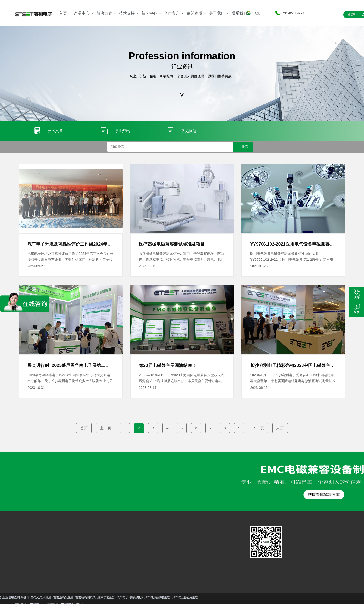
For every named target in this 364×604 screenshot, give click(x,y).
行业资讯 (111, 553)
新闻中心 (149, 13)
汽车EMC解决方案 (62, 540)
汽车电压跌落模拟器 (83, 597)
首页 (63, 13)
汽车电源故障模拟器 (55, 597)
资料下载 (93, 553)
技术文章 (111, 546)
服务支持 (93, 546)
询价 (357, 312)
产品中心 (82, 13)
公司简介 (128, 546)
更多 (19, 569)
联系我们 (239, 13)
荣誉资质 (194, 13)
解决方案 (104, 13)
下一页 (258, 428)
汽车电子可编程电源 (27, 597)
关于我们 (217, 13)
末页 (280, 428)
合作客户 (172, 13)
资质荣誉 (128, 553)
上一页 (106, 428)
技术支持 (127, 13)
